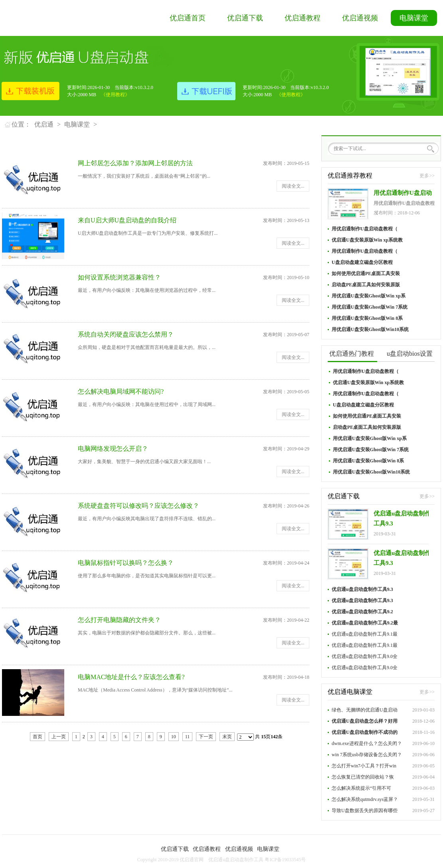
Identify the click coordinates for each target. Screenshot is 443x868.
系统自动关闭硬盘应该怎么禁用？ (126, 334)
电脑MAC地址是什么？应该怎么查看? (131, 677)
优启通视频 (360, 18)
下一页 (206, 737)
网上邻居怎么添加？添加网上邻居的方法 (135, 163)
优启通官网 (192, 860)
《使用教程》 (115, 95)
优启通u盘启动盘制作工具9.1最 (365, 634)
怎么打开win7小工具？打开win (364, 766)
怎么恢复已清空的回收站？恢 (363, 777)
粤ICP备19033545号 (285, 860)
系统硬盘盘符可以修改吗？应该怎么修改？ (138, 506)
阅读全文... (293, 186)
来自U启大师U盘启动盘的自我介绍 (127, 220)
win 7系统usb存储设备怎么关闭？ (367, 755)
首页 (38, 737)
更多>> (427, 176)
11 (188, 737)
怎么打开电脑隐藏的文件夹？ (119, 620)
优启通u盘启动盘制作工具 (236, 860)
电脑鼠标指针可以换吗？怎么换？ (126, 563)
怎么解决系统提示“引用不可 (361, 788)
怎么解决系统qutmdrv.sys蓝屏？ (365, 799)
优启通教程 (303, 18)
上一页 (59, 737)
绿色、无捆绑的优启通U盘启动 (365, 710)
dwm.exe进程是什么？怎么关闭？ (367, 743)
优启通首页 (188, 18)
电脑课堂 (414, 18)
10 (174, 737)
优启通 (44, 124)
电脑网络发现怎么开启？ (113, 449)
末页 (227, 737)
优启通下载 (245, 18)
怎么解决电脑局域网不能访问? (121, 391)
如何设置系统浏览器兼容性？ (119, 277)
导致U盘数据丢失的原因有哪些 (365, 811)
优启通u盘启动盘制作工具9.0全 (365, 656)
